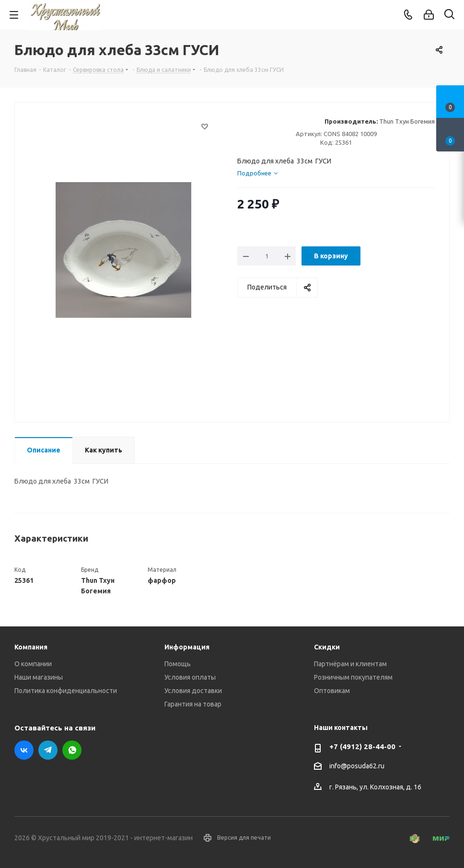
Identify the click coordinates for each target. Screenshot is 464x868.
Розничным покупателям (353, 677)
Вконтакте (24, 750)
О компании (33, 664)
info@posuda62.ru (357, 766)
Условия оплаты (190, 677)
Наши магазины (39, 677)
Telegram (48, 750)
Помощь (178, 664)
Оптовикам (332, 691)
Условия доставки (193, 691)
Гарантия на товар (193, 704)
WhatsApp (72, 750)
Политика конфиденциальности (66, 691)
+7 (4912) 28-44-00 (362, 746)
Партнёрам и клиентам (350, 664)
